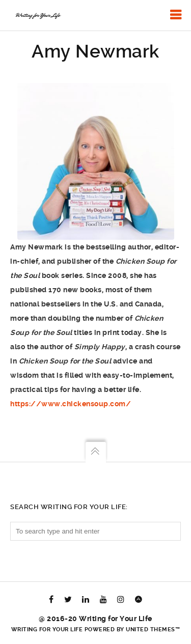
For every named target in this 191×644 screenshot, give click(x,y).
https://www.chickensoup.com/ (71, 404)
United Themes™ (153, 629)
